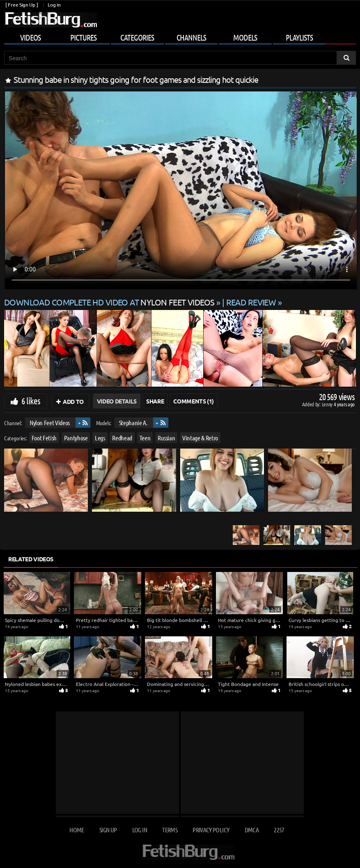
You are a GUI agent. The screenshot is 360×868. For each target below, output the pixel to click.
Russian (166, 437)
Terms (170, 830)
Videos (30, 37)
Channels (191, 37)
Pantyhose (76, 437)
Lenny (328, 404)
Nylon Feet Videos (50, 423)
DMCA (252, 830)
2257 (279, 830)
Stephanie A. (133, 423)
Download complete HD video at (110, 302)
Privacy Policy (211, 830)
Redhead (122, 437)
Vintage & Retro (200, 437)
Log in (54, 5)
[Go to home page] (50, 20)
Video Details (117, 401)
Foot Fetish (44, 437)
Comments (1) (194, 401)
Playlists (299, 37)
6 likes (31, 401)
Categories (137, 37)
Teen (145, 437)
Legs (100, 437)
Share (155, 401)
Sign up (108, 830)
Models (245, 37)
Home (77, 830)
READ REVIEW (251, 302)
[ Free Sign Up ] (22, 5)
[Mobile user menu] (180, 36)
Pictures (83, 37)
